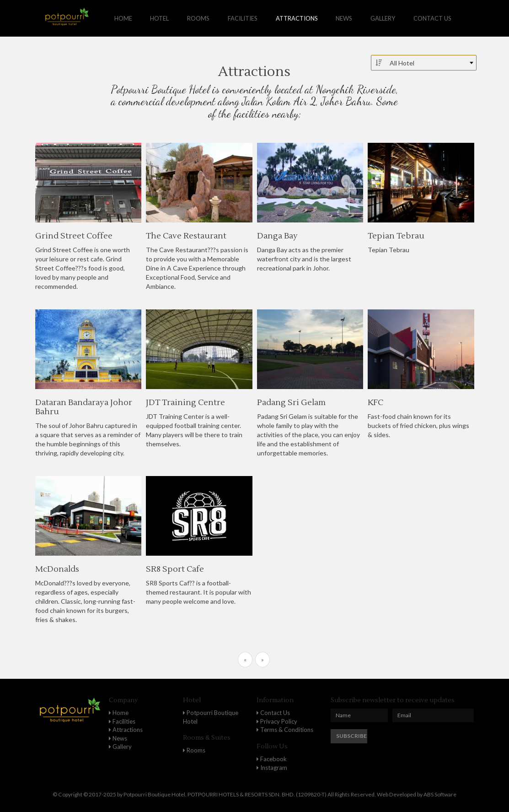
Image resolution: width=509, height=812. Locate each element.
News (344, 18)
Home (123, 18)
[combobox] (424, 63)
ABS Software (440, 794)
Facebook (272, 759)
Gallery (383, 18)
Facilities (243, 18)
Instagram (272, 768)
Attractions (297, 18)
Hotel (159, 18)
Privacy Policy (277, 721)
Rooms (198, 18)
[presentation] (435, 747)
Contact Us (273, 713)
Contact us (432, 18)
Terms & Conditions (285, 730)
